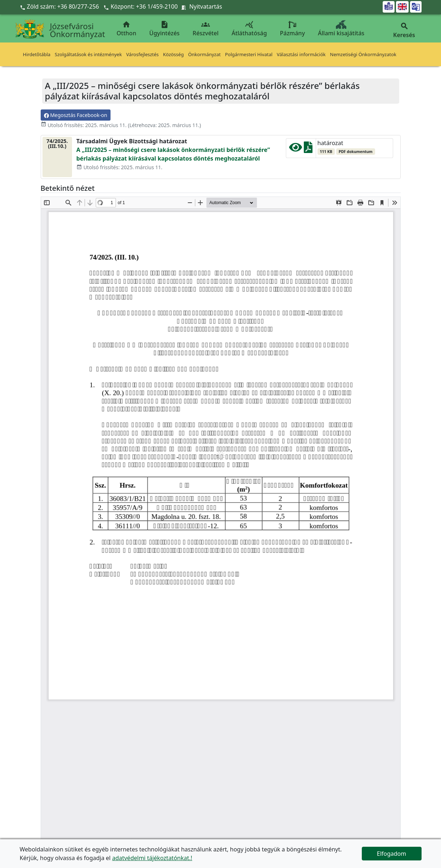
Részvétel (206, 29)
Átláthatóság (249, 29)
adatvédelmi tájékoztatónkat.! (152, 858)
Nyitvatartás (206, 6)
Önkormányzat (204, 54)
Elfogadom (392, 854)
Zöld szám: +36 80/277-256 (60, 6)
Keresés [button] (404, 30)
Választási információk (301, 54)
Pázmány (292, 29)
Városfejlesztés (142, 54)
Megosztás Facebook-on (76, 115)
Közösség (174, 54)
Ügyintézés (165, 29)
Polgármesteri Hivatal (249, 54)
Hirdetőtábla (37, 54)
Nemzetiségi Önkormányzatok (363, 54)
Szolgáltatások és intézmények (88, 54)
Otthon (127, 29)
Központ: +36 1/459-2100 (144, 6)
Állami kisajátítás (341, 29)
